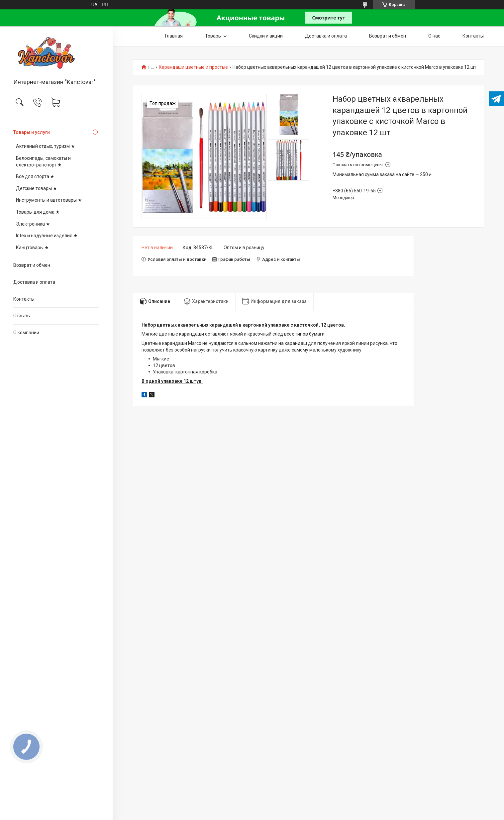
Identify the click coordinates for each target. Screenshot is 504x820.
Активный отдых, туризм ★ (46, 146)
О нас (434, 36)
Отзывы (22, 316)
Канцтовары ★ (32, 248)
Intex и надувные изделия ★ (47, 236)
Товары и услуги (32, 132)
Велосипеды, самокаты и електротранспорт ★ (43, 161)
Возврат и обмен (32, 265)
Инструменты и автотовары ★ (49, 200)
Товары (213, 36)
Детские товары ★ (37, 188)
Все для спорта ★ (35, 176)
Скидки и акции (266, 36)
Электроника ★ (33, 224)
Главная (174, 36)
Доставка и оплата (34, 282)
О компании (26, 333)
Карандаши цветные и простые (193, 67)
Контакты (24, 299)
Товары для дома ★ (38, 212)
